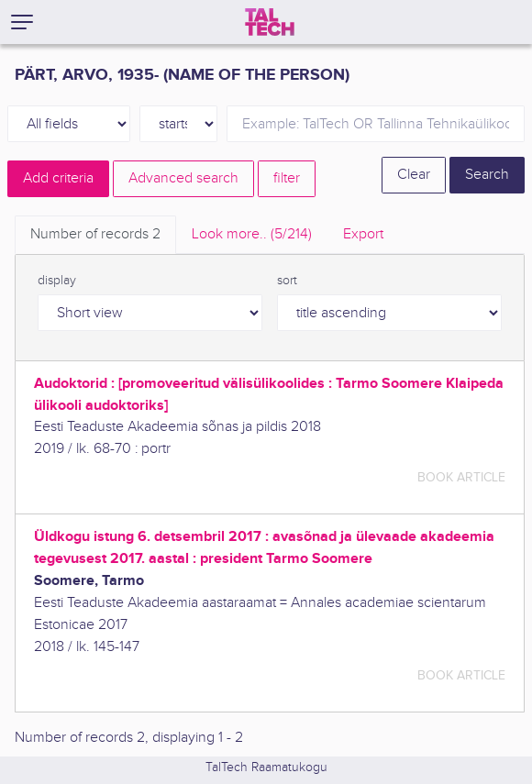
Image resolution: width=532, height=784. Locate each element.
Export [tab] (363, 234)
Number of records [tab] (95, 234)
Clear (414, 175)
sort (287, 281)
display (57, 281)
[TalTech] (270, 22)
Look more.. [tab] (252, 234)
